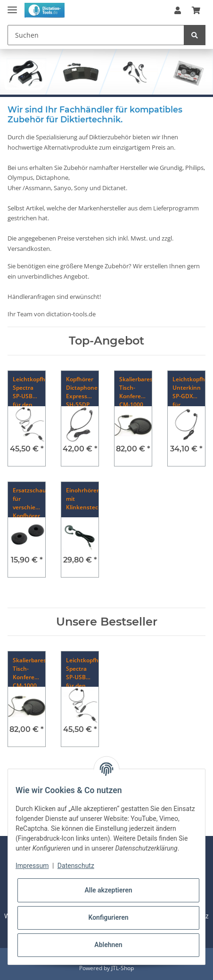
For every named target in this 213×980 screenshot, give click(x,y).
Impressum (32, 866)
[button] (178, 10)
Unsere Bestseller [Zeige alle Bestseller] (107, 622)
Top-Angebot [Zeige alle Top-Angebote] (106, 341)
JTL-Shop (123, 968)
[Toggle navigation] (12, 6)
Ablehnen (108, 945)
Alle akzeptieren (108, 890)
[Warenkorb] (196, 10)
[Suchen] (96, 35)
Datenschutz (76, 866)
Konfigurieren (108, 917)
